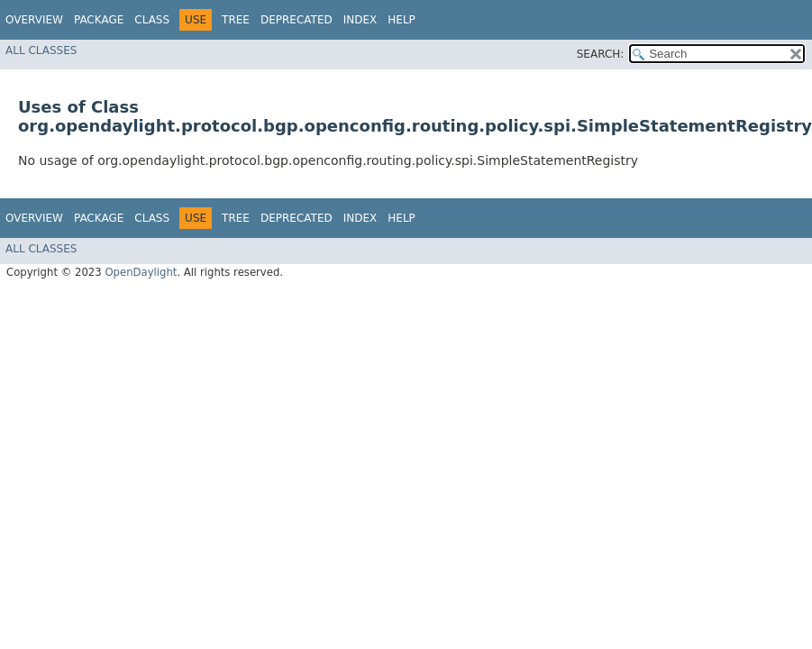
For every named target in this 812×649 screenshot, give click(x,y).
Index (360, 20)
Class (152, 20)
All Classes (41, 50)
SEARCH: (601, 54)
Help (401, 20)
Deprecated (297, 20)
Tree (236, 20)
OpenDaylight (141, 272)
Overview (34, 20)
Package (99, 20)
